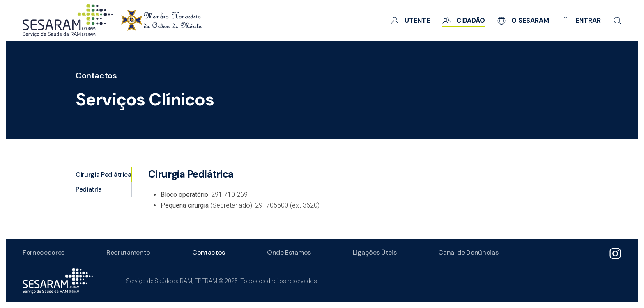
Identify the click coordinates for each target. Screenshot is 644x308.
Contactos (96, 75)
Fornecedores (44, 252)
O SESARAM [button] (523, 20)
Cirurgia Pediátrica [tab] (103, 175)
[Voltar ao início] (112, 21)
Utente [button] (410, 20)
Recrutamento (128, 252)
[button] (617, 21)
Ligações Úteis (375, 252)
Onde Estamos (289, 252)
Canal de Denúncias (468, 252)
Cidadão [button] (464, 20)
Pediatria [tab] (89, 189)
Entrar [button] (581, 20)
